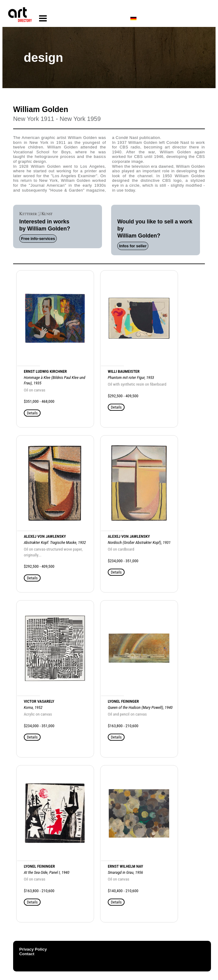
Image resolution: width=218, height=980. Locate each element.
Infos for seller (133, 246)
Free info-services (38, 239)
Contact (27, 954)
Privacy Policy (33, 949)
